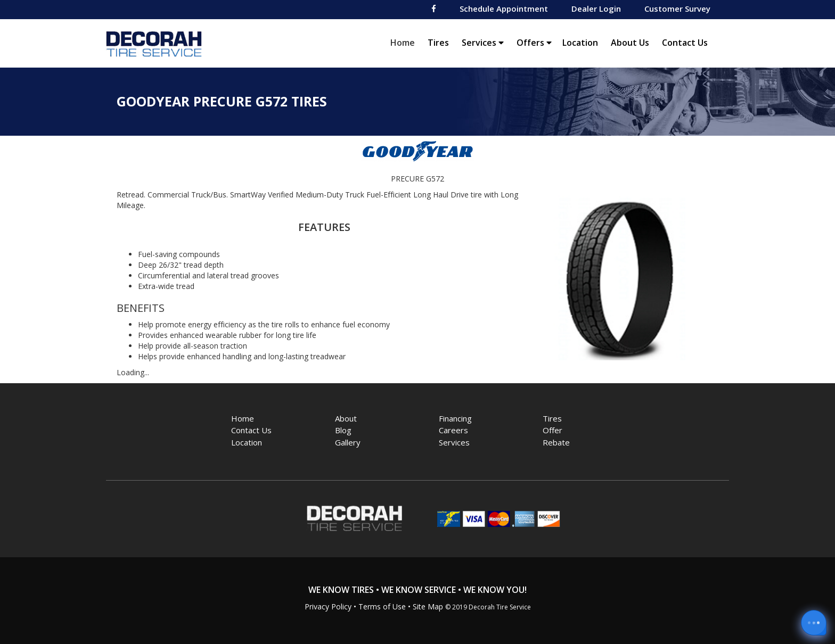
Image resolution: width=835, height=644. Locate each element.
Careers (453, 430)
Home (405, 42)
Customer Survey (677, 9)
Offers (534, 43)
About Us (630, 43)
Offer (552, 430)
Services (483, 43)
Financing (455, 418)
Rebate (556, 442)
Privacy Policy (328, 606)
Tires (438, 43)
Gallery (348, 442)
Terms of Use (382, 606)
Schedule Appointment (504, 9)
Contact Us (685, 43)
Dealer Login (596, 9)
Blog (343, 430)
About (346, 418)
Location (580, 43)
